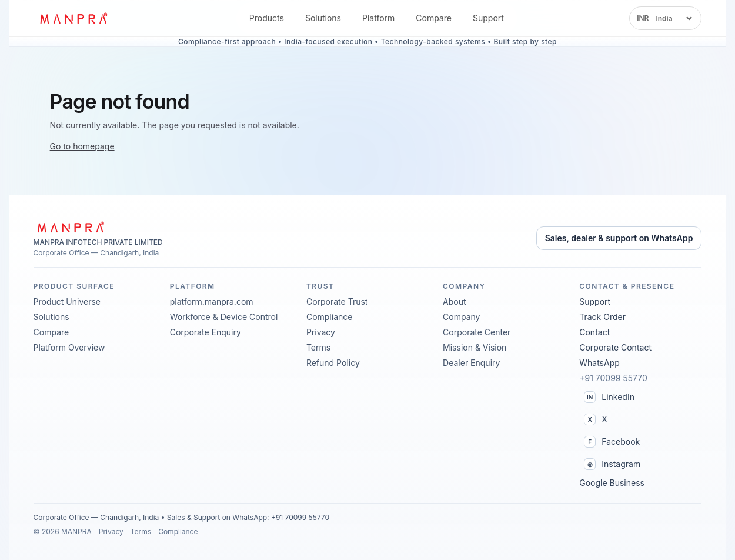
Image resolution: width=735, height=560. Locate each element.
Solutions (323, 18)
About (454, 301)
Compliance (330, 317)
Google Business (612, 483)
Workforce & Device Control (224, 317)
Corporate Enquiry (206, 332)
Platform (378, 18)
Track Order (602, 317)
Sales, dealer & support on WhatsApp (619, 238)
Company (461, 317)
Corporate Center (477, 332)
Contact (594, 332)
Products (267, 18)
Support (488, 18)
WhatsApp (599, 363)
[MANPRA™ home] (79, 18)
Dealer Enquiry (471, 363)
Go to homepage (82, 146)
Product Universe (67, 301)
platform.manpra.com (212, 301)
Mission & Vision (475, 347)
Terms (318, 347)
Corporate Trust (337, 301)
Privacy (321, 332)
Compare (434, 18)
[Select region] (674, 18)
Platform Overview (69, 347)
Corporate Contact (615, 347)
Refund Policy (333, 363)
